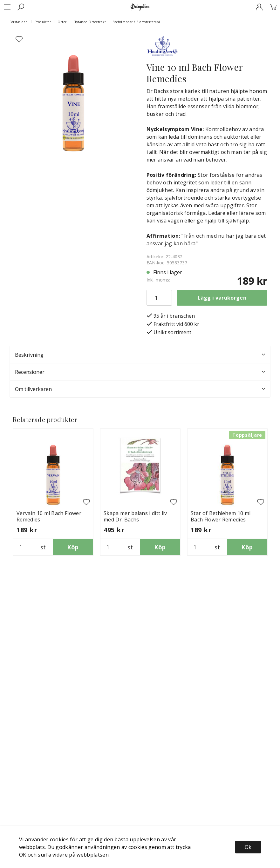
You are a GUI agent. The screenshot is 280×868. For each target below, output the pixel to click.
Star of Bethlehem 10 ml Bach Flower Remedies (221, 516)
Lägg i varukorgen (222, 298)
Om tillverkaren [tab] (140, 389)
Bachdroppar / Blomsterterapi (136, 22)
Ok (248, 847)
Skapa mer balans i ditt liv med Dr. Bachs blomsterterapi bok (135, 520)
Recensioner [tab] (140, 372)
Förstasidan (19, 22)
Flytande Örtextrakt (90, 22)
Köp (73, 547)
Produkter (43, 22)
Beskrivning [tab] (140, 355)
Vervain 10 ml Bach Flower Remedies (49, 516)
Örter (62, 22)
